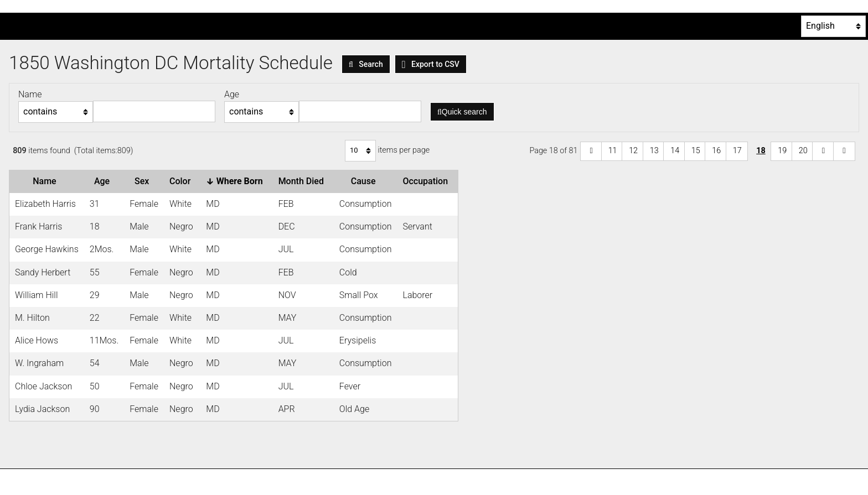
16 (716, 151)
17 (737, 151)
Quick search (462, 112)
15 (696, 151)
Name (46, 181)
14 (675, 151)
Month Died (303, 181)
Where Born (236, 181)
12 (633, 151)
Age (104, 181)
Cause (366, 181)
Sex (144, 181)
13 (654, 151)
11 (613, 151)
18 (761, 151)
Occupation (427, 181)
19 (782, 151)
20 (803, 151)
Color (182, 181)
